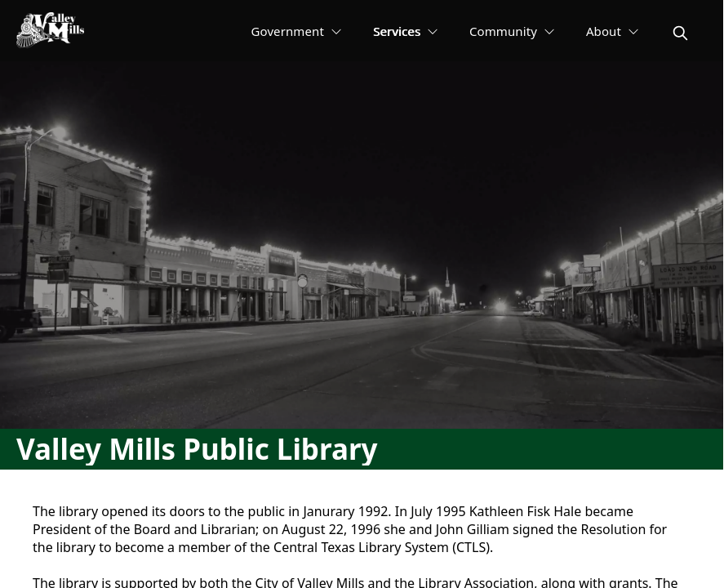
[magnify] (680, 33)
